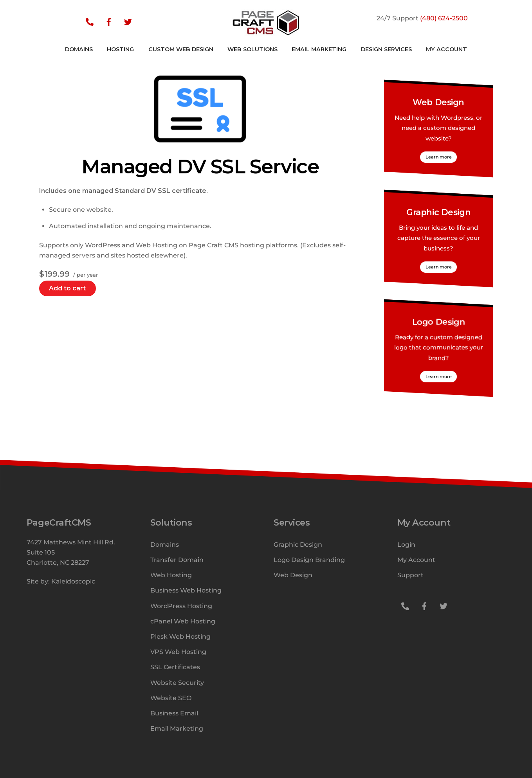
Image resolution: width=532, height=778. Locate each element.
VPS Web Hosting (178, 652)
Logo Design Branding (309, 560)
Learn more (439, 157)
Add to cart (67, 288)
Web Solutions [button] (252, 49)
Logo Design (439, 322)
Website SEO (171, 698)
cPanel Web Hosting (183, 621)
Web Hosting (171, 575)
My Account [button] (446, 49)
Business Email (174, 713)
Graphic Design (438, 212)
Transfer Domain (177, 560)
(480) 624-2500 (444, 18)
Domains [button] (79, 49)
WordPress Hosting (181, 606)
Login (406, 545)
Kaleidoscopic (73, 581)
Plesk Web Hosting (180, 637)
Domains (165, 545)
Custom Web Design (181, 49)
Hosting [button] (120, 49)
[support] (90, 21)
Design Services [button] (386, 49)
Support (410, 575)
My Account (416, 560)
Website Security (177, 683)
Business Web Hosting (186, 590)
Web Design (438, 103)
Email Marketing (319, 49)
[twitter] (128, 21)
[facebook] (109, 21)
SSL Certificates (175, 667)
